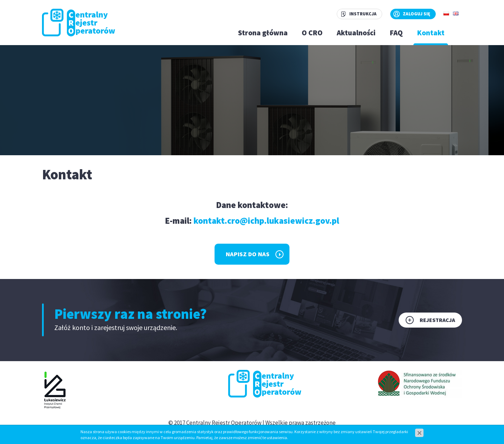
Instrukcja (363, 14)
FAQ (396, 33)
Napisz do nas (248, 254)
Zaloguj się (416, 14)
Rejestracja (437, 320)
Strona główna (263, 33)
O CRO (312, 33)
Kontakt (431, 33)
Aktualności (356, 33)
